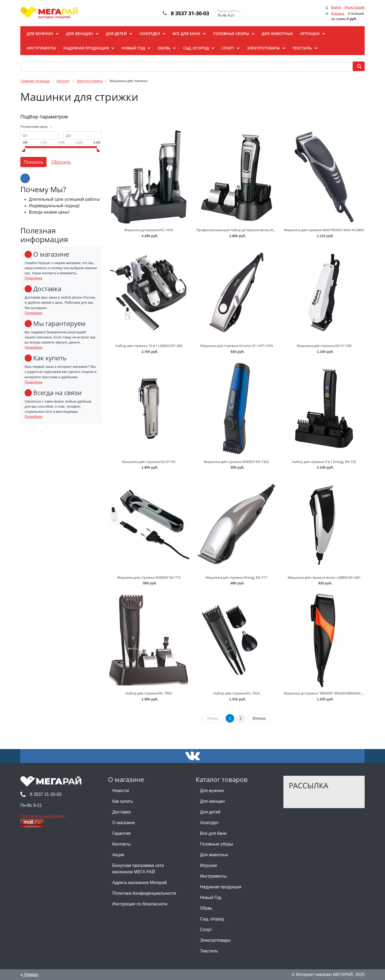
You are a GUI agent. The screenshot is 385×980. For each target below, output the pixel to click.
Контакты (122, 844)
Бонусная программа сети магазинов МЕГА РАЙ (138, 869)
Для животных (214, 855)
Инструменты (213, 876)
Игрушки (208, 865)
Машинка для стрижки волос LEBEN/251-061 (324, 577)
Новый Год (211, 898)
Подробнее (33, 278)
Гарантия (121, 833)
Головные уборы (216, 844)
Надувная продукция (221, 887)
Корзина (338, 13)
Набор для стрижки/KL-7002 (149, 693)
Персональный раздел (43, 816)
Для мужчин (212, 791)
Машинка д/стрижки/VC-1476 (149, 230)
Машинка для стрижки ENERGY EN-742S (236, 462)
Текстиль (209, 951)
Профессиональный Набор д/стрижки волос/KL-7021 (240, 230)
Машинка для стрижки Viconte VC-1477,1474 (236, 346)
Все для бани (213, 833)
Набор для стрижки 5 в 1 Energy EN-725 (324, 462)
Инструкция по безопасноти (140, 904)
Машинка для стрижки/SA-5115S (149, 462)
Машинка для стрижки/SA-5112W (324, 346)
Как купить (123, 801)
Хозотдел (209, 823)
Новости (121, 791)
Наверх (29, 975)
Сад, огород (212, 919)
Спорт (206, 930)
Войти (336, 7)
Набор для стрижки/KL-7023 (236, 693)
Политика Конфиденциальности (144, 893)
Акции (118, 855)
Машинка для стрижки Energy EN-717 (236, 577)
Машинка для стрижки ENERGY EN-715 (149, 577)
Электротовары (215, 940)
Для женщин (212, 801)
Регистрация (355, 7)
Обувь (206, 908)
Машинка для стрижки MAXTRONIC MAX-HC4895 (324, 230)
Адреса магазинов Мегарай (140, 883)
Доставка (122, 812)
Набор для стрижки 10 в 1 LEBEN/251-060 (149, 346)
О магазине (124, 823)
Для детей (210, 812)
